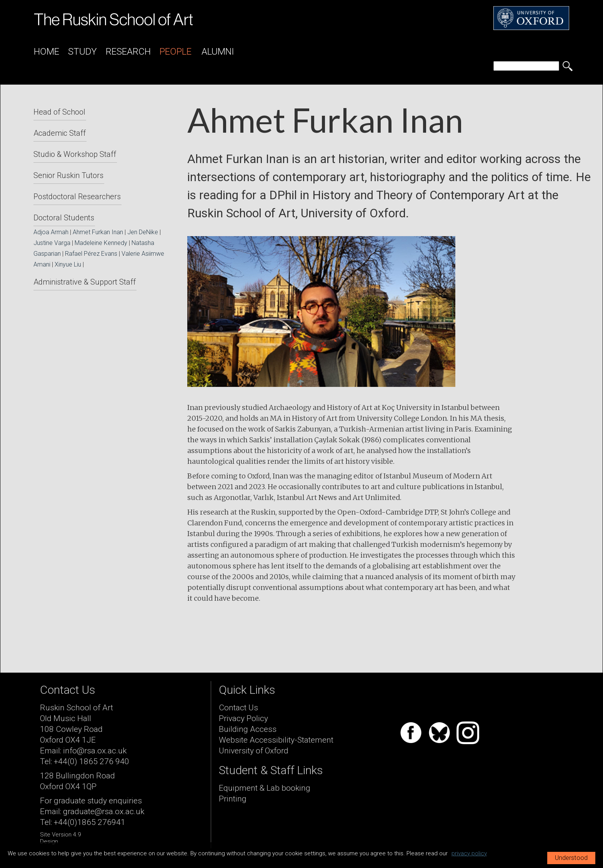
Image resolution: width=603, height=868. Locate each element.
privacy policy (469, 853)
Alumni (218, 52)
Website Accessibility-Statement (276, 740)
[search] (526, 66)
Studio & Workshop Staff (75, 154)
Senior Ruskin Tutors (68, 175)
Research (128, 52)
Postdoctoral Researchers (77, 197)
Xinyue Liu (68, 264)
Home (47, 52)
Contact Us (238, 708)
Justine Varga (52, 243)
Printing (233, 799)
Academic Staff (60, 133)
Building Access (248, 729)
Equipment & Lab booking (265, 788)
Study (82, 52)
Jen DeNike (143, 232)
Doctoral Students (64, 218)
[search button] (568, 66)
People (176, 52)
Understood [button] (571, 858)
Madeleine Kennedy (101, 243)
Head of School (59, 112)
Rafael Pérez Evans (91, 254)
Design (49, 841)
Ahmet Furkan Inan (98, 232)
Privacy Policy (243, 718)
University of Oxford (254, 751)
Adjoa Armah (51, 232)
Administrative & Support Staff (85, 282)
